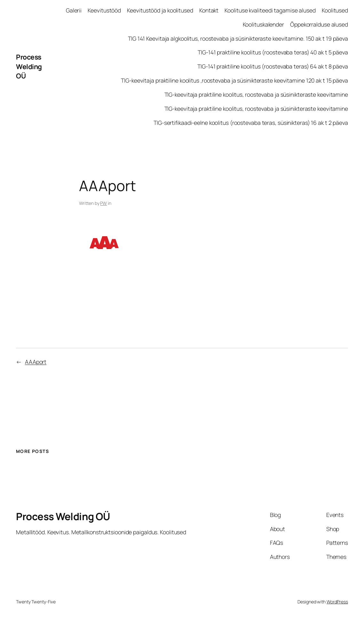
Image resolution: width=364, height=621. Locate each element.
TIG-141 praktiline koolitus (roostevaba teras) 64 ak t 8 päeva (273, 66)
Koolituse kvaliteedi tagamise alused (270, 10)
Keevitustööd (104, 10)
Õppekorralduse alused (319, 24)
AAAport (36, 362)
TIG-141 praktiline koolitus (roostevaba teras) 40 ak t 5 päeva (273, 52)
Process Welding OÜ (29, 66)
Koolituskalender (263, 24)
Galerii (74, 10)
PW (103, 203)
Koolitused (335, 10)
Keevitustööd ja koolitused (160, 10)
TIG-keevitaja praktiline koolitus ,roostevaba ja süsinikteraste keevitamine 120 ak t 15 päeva (234, 80)
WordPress (337, 602)
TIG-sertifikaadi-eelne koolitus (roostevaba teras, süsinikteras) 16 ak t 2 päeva (251, 123)
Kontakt (209, 10)
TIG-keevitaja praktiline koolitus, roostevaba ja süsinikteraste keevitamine (256, 94)
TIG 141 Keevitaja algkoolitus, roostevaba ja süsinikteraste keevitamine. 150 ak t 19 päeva (238, 38)
